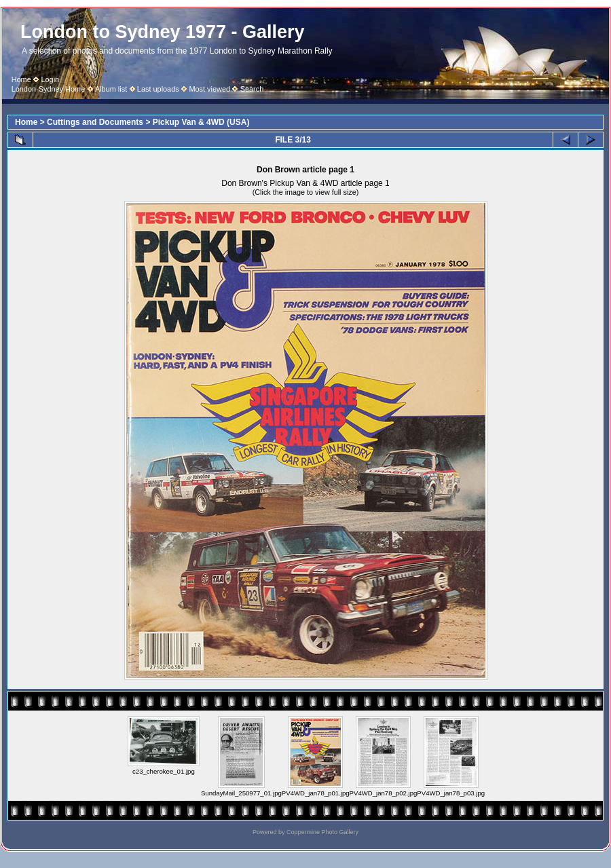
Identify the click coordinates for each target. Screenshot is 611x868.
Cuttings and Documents (95, 122)
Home (21, 79)
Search (252, 89)
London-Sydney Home (49, 89)
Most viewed (209, 89)
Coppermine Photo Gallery (322, 832)
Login (50, 79)
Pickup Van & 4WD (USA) (201, 122)
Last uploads (158, 89)
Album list (111, 89)
